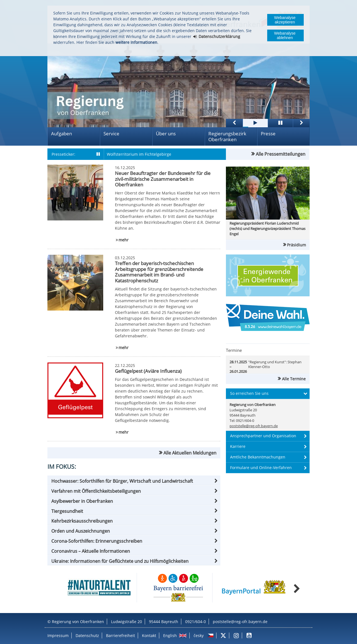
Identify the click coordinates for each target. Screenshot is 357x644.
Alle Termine (294, 379)
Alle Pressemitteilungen (281, 154)
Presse (268, 134)
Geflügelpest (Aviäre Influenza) (148, 371)
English (170, 635)
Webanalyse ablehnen (285, 35)
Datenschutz (87, 635)
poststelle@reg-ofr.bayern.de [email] (254, 426)
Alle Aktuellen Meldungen (190, 453)
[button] (134, 481)
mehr (124, 240)
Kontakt (149, 635)
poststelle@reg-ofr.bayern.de (240, 622)
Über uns (166, 134)
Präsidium (296, 245)
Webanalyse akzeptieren (285, 20)
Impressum (58, 635)
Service (111, 134)
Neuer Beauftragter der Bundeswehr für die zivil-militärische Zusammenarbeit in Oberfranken (163, 179)
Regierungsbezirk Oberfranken (227, 136)
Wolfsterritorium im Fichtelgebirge (139, 154)
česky (199, 635)
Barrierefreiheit (120, 635)
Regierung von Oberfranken (78, 622)
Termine (234, 350)
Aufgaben (61, 134)
